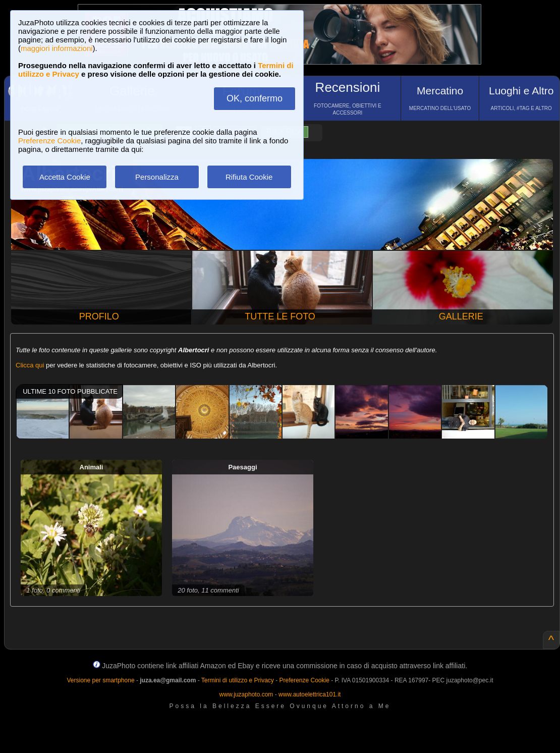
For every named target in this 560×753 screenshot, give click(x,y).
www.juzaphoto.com (246, 694)
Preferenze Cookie (49, 141)
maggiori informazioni (57, 48)
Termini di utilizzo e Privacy (238, 680)
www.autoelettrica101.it (310, 694)
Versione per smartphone (100, 680)
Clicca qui (30, 365)
